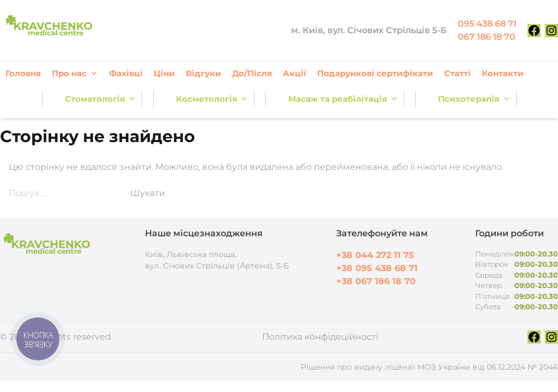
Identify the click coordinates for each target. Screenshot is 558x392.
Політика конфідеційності (320, 337)
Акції (295, 73)
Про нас (75, 73)
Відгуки (204, 73)
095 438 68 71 (487, 24)
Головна (23, 73)
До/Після (252, 73)
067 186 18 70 (487, 37)
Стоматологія (101, 99)
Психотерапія (474, 99)
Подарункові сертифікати (375, 73)
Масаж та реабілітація (343, 99)
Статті (457, 73)
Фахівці (126, 73)
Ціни (164, 73)
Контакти (503, 73)
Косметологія (212, 99)
